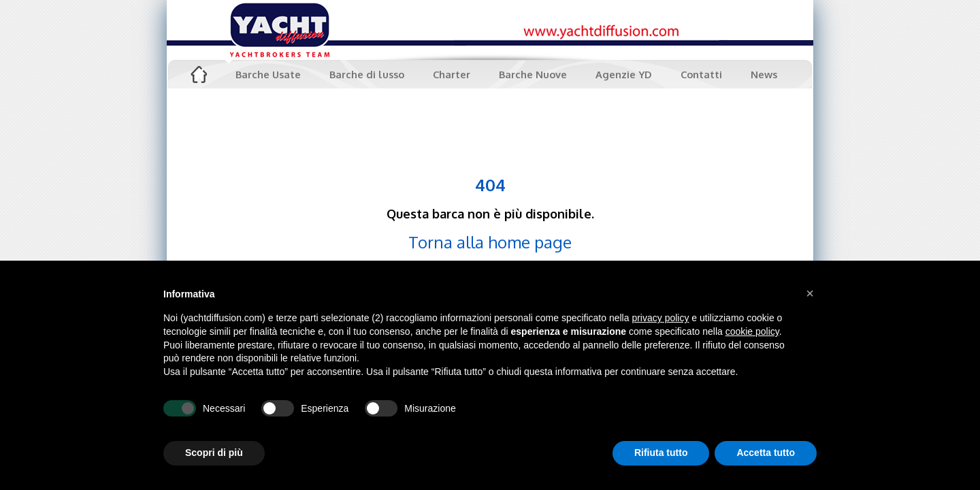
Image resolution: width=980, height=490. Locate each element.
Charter (452, 74)
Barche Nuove (533, 74)
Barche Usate (268, 74)
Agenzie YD (624, 74)
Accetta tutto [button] (766, 453)
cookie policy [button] (752, 331)
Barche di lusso (367, 74)
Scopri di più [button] (214, 453)
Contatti (701, 74)
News (764, 74)
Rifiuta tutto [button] (661, 453)
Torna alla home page (490, 242)
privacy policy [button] (660, 318)
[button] (810, 293)
